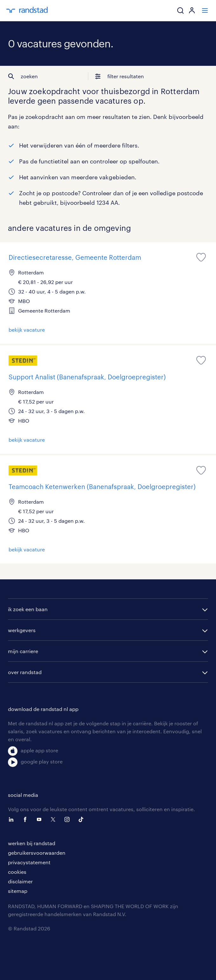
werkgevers (22, 630)
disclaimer (20, 881)
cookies (17, 872)
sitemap (18, 891)
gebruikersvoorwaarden (37, 853)
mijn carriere (23, 651)
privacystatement (29, 862)
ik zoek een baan (28, 609)
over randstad (25, 672)
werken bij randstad (32, 843)
